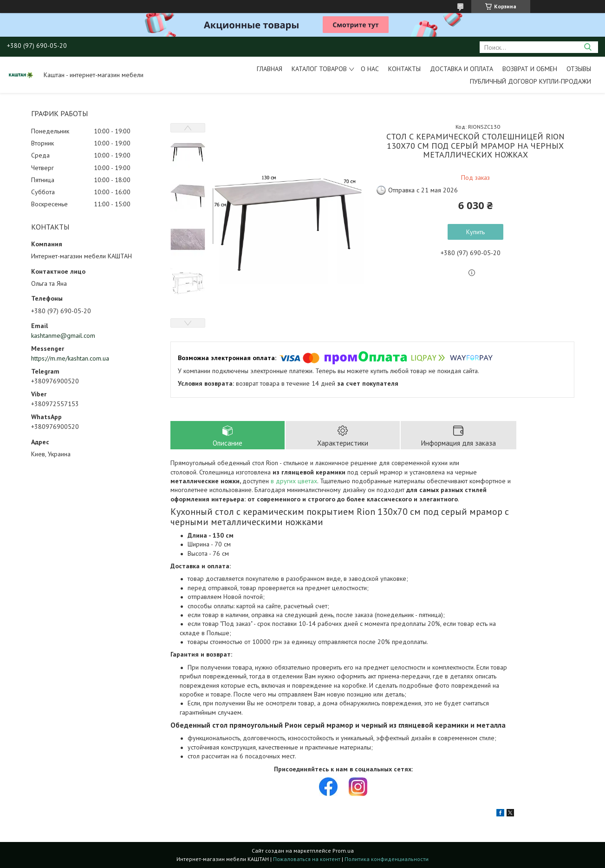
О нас (370, 69)
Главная (270, 69)
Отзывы (579, 69)
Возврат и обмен (530, 69)
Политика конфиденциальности (387, 859)
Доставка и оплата (462, 69)
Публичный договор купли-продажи (530, 81)
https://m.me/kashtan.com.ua (70, 358)
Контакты (404, 69)
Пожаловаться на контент (307, 859)
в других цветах (294, 481)
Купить (475, 232)
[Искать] (588, 47)
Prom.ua (343, 851)
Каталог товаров (319, 69)
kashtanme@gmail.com (63, 335)
